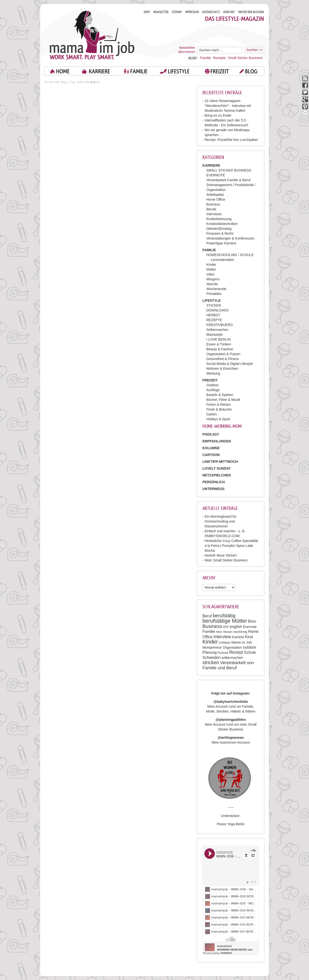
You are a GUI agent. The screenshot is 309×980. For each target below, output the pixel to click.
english (236, 627)
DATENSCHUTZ (211, 12)
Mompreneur (212, 647)
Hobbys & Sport (218, 419)
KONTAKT (229, 12)
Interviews (214, 214)
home (63, 71)
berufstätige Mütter (225, 621)
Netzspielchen (217, 475)
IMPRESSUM (192, 12)
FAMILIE (139, 71)
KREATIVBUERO (220, 325)
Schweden (212, 658)
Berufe (211, 209)
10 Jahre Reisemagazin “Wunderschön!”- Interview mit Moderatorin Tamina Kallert (228, 106)
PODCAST (211, 434)
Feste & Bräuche (219, 409)
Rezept (236, 652)
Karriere (238, 637)
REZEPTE (214, 320)
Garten (212, 414)
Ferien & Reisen (218, 404)
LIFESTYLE (179, 71)
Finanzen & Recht (220, 233)
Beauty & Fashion (220, 349)
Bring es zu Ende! (218, 115)
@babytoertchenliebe (231, 702)
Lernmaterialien (223, 260)
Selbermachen (217, 330)
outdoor (250, 647)
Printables (214, 294)
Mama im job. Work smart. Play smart (92, 35)
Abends (212, 284)
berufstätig (224, 616)
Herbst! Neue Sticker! (221, 555)
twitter (305, 92)
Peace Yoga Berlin (231, 824)
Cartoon (211, 455)
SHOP (147, 12)
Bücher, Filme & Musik (223, 400)
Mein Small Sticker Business (226, 560)
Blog (64, 82)
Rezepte (219, 58)
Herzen (228, 632)
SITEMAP (177, 12)
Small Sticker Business (245, 58)
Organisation (232, 647)
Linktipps (224, 643)
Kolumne (211, 448)
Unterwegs (214, 489)
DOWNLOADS (218, 310)
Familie (205, 58)
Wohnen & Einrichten (222, 369)
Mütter (211, 269)
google (305, 99)
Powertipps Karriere (221, 243)
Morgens (213, 279)
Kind (249, 637)
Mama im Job (242, 642)
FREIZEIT (220, 71)
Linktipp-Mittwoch (220, 462)
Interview (222, 637)
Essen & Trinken (219, 344)
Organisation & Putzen (223, 354)
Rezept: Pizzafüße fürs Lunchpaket (231, 140)
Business (213, 204)
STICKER (214, 305)
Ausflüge (213, 390)
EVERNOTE (216, 175)
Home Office (216, 199)
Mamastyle (215, 335)
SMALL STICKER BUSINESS (229, 170)
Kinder (211, 265)
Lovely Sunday (217, 468)
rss (305, 78)
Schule (250, 652)
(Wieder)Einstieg (219, 229)
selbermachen (232, 658)
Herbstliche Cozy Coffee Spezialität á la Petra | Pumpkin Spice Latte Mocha (231, 546)
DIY (226, 627)
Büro (252, 621)
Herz (219, 632)
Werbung (213, 373)
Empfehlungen (217, 441)
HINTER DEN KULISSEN (251, 12)
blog (251, 71)
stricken (211, 662)
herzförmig (240, 632)
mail (305, 114)
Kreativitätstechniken (222, 224)
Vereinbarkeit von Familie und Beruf (228, 665)
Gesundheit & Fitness (223, 359)
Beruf (207, 616)
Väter (210, 274)
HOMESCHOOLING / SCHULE (230, 255)
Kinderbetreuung (219, 219)
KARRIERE (99, 71)
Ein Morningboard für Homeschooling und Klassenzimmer (221, 521)
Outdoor (213, 385)
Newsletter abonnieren (187, 50)
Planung (210, 652)
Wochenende (216, 289)
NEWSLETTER (161, 12)
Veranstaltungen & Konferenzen (230, 238)
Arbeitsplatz (215, 195)
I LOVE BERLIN (218, 339)
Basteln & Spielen (220, 395)
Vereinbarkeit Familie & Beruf (228, 180)
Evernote (250, 627)
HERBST (213, 315)
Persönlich (214, 482)
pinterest (305, 107)
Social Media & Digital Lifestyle (230, 364)
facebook (305, 85)
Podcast (223, 653)
